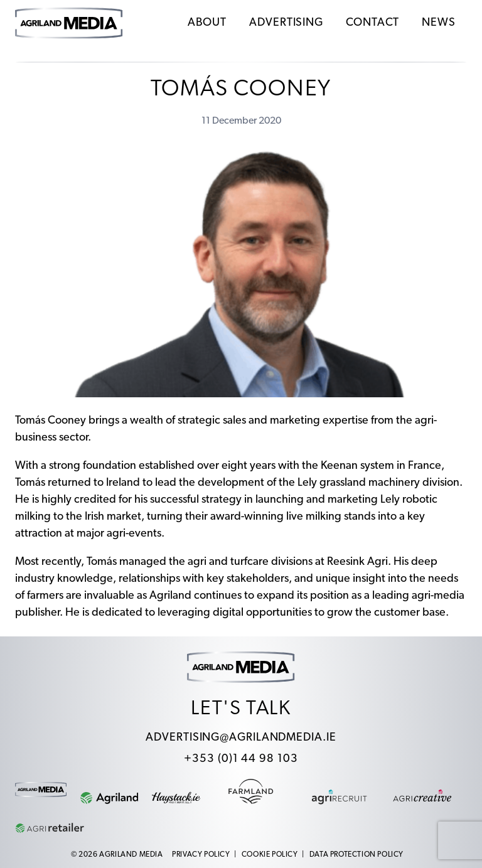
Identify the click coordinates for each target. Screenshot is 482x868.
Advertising (286, 23)
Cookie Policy (270, 855)
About (207, 23)
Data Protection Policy (356, 855)
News (439, 23)
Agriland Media (131, 855)
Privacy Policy (201, 855)
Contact (372, 23)
